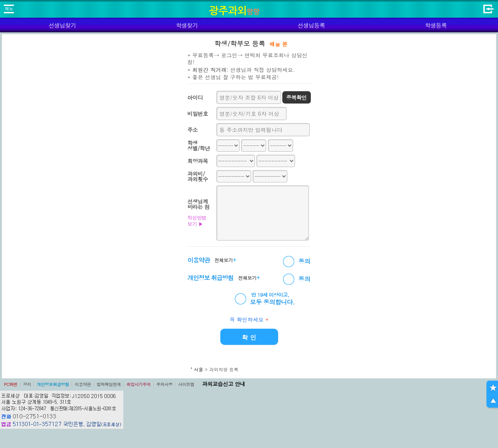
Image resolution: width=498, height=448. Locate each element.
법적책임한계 (109, 384)
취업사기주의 (138, 384)
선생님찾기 (62, 25)
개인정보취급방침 (53, 384)
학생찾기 (187, 25)
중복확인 (296, 97)
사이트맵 (186, 384)
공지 (27, 384)
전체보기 (225, 260)
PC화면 (11, 384)
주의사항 (164, 384)
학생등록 (436, 25)
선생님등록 (311, 25)
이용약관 (83, 384)
